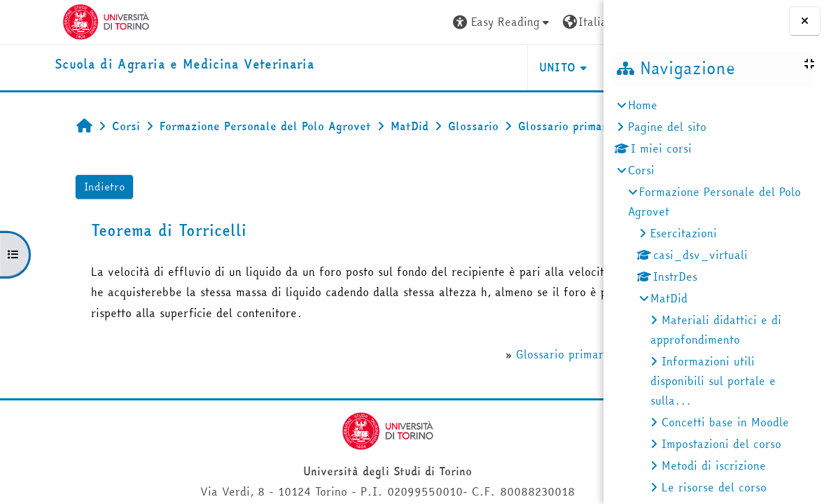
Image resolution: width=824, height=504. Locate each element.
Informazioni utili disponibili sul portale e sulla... (713, 381)
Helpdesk (518, 67)
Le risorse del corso (714, 487)
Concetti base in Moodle (725, 422)
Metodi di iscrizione (714, 465)
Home (643, 105)
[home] (133, 65)
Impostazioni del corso (721, 444)
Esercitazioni (684, 233)
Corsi (641, 170)
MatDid (669, 298)
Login (567, 22)
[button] (382, 22)
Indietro (60, 217)
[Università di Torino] (54, 20)
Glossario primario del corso (470, 426)
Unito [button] (437, 67)
